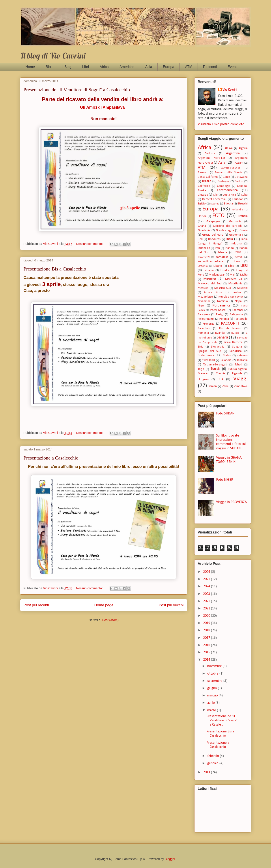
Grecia (244, 230)
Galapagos (213, 222)
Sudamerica (206, 356)
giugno (213, 688)
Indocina (236, 244)
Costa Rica (229, 195)
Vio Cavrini (230, 90)
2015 (207, 652)
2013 (207, 772)
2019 (207, 623)
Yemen (213, 386)
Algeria (243, 148)
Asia (149, 67)
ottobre (213, 674)
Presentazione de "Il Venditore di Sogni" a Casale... (222, 720)
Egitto (202, 204)
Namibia (222, 301)
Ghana (202, 226)
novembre (215, 666)
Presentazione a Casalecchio (51, 458)
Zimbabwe (241, 386)
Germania (235, 222)
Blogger (170, 859)
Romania (203, 333)
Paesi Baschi (218, 310)
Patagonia (236, 315)
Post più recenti (36, 605)
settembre (215, 681)
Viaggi (240, 379)
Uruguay (203, 379)
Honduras (214, 239)
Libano (218, 266)
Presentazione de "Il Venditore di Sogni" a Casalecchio (77, 90)
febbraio (214, 756)
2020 (207, 616)
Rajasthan (204, 328)
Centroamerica (227, 190)
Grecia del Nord (213, 235)
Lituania (209, 270)
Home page (104, 605)
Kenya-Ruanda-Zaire (210, 262)
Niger (201, 306)
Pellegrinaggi (206, 319)
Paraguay (204, 315)
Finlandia (237, 210)
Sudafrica (236, 351)
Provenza (209, 324)
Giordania (204, 230)
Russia (235, 333)
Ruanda (220, 333)
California (204, 186)
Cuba (244, 195)
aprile (211, 703)
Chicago (203, 195)
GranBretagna (225, 230)
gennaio (213, 763)
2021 (207, 609)
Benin (226, 177)
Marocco (210, 279)
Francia (243, 216)
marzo (212, 710)
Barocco (203, 173)
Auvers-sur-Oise (231, 168)
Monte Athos (213, 292)
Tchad (238, 365)
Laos (237, 262)
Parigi (220, 315)
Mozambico (205, 297)
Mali (233, 275)
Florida (202, 216)
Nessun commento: (90, 244)
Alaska (229, 148)
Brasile (207, 181)
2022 (207, 601)
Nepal (239, 301)
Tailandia (226, 360)
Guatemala (236, 235)
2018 (207, 630)
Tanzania (242, 360)
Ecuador (238, 199)
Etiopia (228, 204)
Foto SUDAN (225, 414)
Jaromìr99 (204, 257)
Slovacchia (218, 347)
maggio (213, 696)
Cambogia (224, 186)
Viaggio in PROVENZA (231, 502)
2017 (207, 638)
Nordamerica (221, 306)
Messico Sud (223, 288)
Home (30, 67)
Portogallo (241, 319)
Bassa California (208, 177)
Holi (200, 239)
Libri (86, 67)
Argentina (233, 153)
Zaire (225, 386)
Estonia (215, 204)
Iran (217, 248)
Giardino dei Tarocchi (228, 226)
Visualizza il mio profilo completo (221, 124)
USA (220, 379)
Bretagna (224, 181)
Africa (104, 67)
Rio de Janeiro (230, 328)
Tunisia (216, 369)
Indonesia (204, 248)
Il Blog (66, 67)
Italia (238, 252)
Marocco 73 (234, 279)
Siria (201, 347)
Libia (231, 266)
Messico (203, 288)
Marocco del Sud (210, 284)
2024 (207, 586)
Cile (215, 195)
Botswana (241, 177)
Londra (225, 270)
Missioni (242, 288)
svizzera (242, 356)
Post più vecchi (171, 605)
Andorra (210, 154)
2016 (207, 645)
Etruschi (243, 204)
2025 (207, 579)
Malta (244, 275)
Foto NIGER (225, 480)
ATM (189, 67)
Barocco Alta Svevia (229, 173)
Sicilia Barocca (233, 342)
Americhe (127, 67)
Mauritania (235, 284)
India (230, 239)
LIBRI (244, 266)
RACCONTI (230, 324)
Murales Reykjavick (231, 297)
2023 (207, 594)
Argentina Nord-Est (211, 158)
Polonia (224, 319)
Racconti (210, 67)
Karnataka (222, 257)
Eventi (232, 67)
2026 (207, 572)
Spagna (237, 347)
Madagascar (217, 275)
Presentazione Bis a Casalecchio (55, 269)
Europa (169, 67)
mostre (236, 292)
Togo (201, 369)
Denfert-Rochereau (214, 199)
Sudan (227, 356)
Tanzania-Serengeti (215, 365)
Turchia (221, 373)
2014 (207, 660)
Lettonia (203, 266)
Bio (48, 67)
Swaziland (208, 360)
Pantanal (237, 310)
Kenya (239, 257)
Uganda (237, 373)
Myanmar (204, 301)
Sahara (222, 338)
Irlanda (229, 248)
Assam (239, 163)
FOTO (218, 216)
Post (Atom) (110, 620)
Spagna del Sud (210, 351)
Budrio (239, 181)
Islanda (223, 252)
